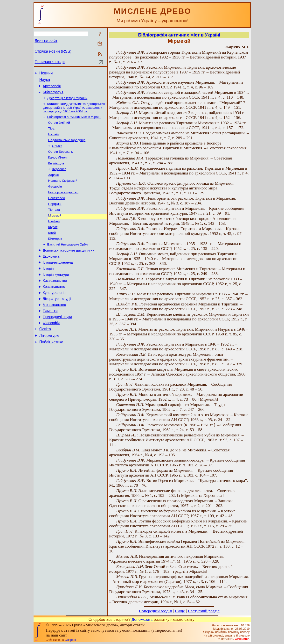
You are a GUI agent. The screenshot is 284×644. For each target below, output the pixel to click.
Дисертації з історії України (67, 101)
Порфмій (55, 215)
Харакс (54, 184)
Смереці (70, 640)
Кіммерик (55, 253)
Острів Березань (61, 159)
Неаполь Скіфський (63, 190)
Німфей (54, 234)
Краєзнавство (54, 307)
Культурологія (54, 313)
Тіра (51, 134)
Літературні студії (57, 320)
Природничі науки (57, 340)
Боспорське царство (63, 203)
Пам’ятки (50, 334)
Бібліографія (53, 95)
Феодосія (55, 197)
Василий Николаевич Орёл (68, 259)
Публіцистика (51, 369)
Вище (180, 611)
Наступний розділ (204, 611)
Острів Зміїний (59, 127)
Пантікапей (57, 209)
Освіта (45, 354)
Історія (48, 286)
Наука (45, 81)
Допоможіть (142, 619)
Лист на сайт (46, 41)
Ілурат (53, 241)
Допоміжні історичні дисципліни (69, 266)
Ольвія (57, 153)
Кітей (52, 247)
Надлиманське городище (67, 146)
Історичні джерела (58, 280)
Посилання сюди (50, 62)
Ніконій (54, 140)
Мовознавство (54, 327)
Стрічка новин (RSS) (53, 51)
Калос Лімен (58, 165)
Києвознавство (55, 300)
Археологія (52, 88)
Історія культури (56, 293)
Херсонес (59, 178)
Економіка (51, 273)
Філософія (51, 347)
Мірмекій (55, 228)
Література (49, 361)
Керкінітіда (56, 171)
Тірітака (54, 222)
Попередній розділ (155, 611)
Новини (46, 74)
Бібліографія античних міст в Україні (74, 121)
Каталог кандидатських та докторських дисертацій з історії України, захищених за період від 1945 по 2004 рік (74, 111)
